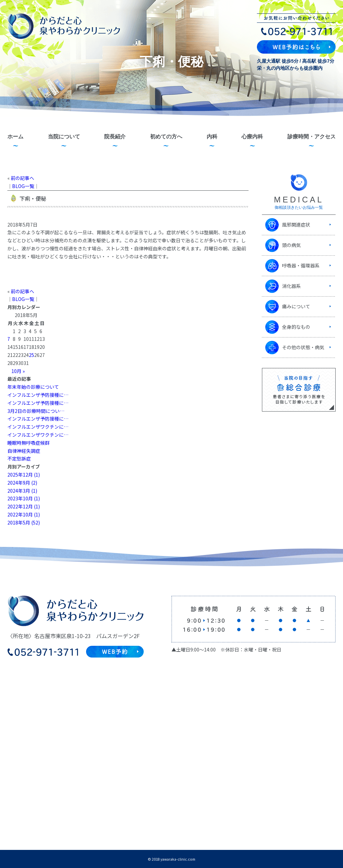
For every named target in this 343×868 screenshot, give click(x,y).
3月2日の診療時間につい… (36, 411)
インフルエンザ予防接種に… (38, 395)
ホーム (15, 137)
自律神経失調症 (24, 451)
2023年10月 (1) (24, 498)
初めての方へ (166, 137)
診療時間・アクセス (312, 137)
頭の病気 (291, 245)
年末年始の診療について (33, 387)
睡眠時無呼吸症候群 (28, 443)
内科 (212, 137)
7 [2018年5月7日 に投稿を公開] (9, 339)
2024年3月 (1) (22, 491)
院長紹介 (115, 137)
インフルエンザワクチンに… (38, 427)
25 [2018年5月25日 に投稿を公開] (31, 355)
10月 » (18, 371)
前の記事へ (22, 178)
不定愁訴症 (19, 458)
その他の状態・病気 (303, 347)
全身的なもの (296, 327)
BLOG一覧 (23, 186)
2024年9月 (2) (22, 483)
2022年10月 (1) (24, 514)
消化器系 (291, 286)
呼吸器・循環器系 (301, 265)
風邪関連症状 (296, 225)
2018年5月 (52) (24, 522)
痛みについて (296, 306)
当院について (64, 137)
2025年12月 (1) (24, 475)
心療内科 (252, 137)
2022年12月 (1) (24, 506)
